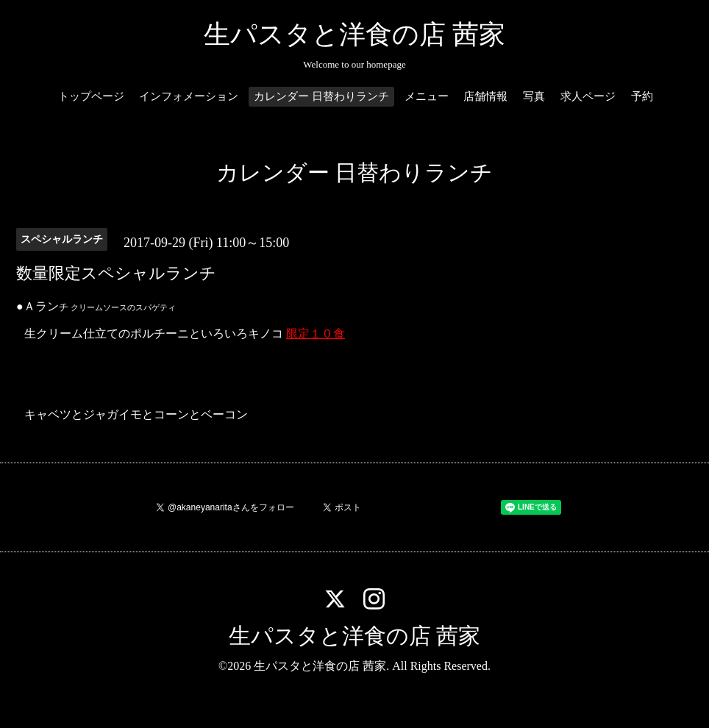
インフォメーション (189, 96)
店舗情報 (485, 96)
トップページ (91, 96)
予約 (642, 96)
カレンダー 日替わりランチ (321, 96)
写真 (534, 96)
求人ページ (588, 96)
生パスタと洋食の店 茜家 (354, 35)
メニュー (427, 96)
